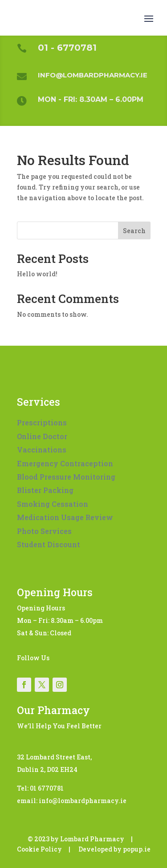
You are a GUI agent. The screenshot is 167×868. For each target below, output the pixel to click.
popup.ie (137, 849)
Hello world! (37, 274)
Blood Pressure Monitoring (66, 477)
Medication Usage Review (65, 517)
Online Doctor (42, 436)
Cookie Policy (39, 849)
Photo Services (44, 531)
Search (134, 231)
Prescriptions (42, 422)
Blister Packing (45, 490)
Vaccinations (42, 450)
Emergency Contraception (65, 463)
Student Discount (49, 544)
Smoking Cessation (53, 504)
